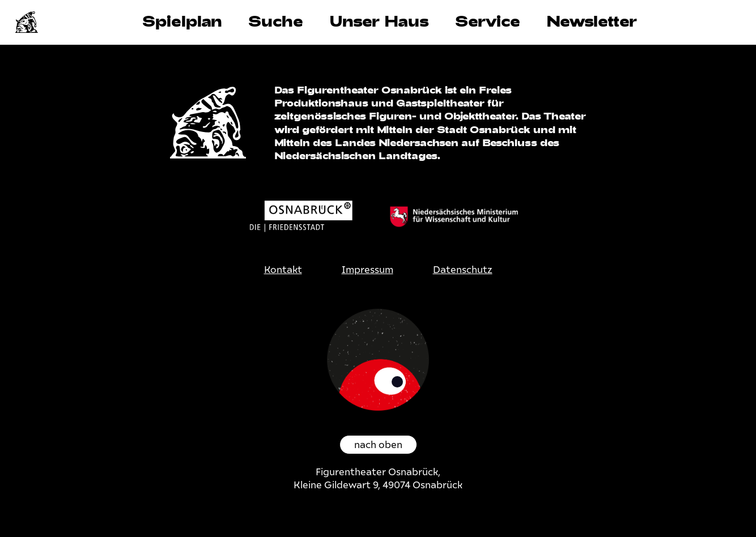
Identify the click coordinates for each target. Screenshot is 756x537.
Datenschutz (463, 270)
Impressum (368, 270)
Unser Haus (379, 21)
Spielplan (182, 21)
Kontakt (283, 270)
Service (488, 21)
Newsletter (592, 21)
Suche (276, 21)
